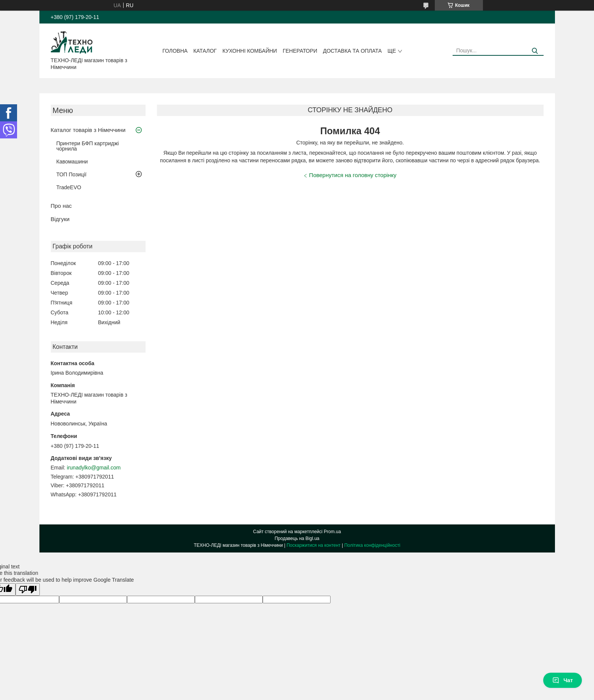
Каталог (205, 51)
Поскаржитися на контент (313, 545)
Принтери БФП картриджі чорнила (88, 146)
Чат (563, 680)
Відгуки (60, 219)
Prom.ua (332, 532)
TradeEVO (69, 187)
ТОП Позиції (72, 174)
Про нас (61, 206)
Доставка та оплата (352, 51)
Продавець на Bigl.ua (297, 538)
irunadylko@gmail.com (94, 468)
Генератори (300, 51)
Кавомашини (72, 162)
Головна (175, 51)
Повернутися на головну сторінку (353, 175)
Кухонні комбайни (250, 51)
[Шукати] (535, 51)
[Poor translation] (28, 589)
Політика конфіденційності (372, 545)
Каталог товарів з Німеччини (88, 130)
